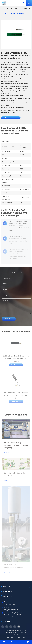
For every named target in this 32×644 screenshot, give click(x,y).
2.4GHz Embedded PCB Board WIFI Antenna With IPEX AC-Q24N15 (17, 13)
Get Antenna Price (11, 118)
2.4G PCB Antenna (13, 10)
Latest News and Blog (16, 416)
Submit (10, 319)
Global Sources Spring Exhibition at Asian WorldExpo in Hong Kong (16, 444)
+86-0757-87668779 (11, 604)
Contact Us (7, 596)
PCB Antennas (26, 8)
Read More (16, 364)
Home (6, 8)
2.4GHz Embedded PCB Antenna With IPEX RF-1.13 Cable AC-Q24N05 (16, 358)
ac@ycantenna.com (11, 610)
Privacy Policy (20, 637)
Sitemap (10, 637)
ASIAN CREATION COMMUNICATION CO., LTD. (15, 631)
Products (14, 8)
